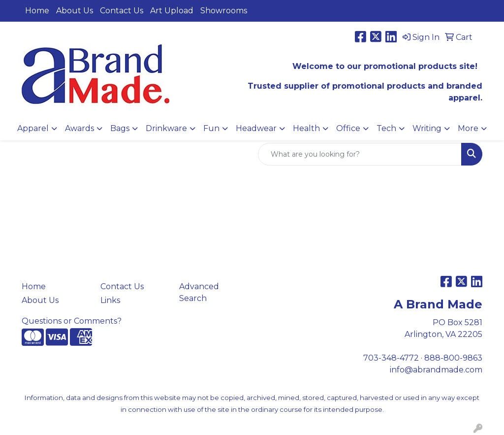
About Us (75, 11)
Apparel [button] (33, 128)
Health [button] (306, 128)
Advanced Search (199, 292)
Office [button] (348, 128)
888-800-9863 (453, 358)
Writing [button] (427, 128)
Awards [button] (79, 128)
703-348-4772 (391, 358)
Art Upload (172, 11)
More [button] (468, 128)
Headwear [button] (256, 128)
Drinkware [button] (166, 128)
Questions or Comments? (72, 321)
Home (37, 11)
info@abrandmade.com (436, 370)
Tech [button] (386, 128)
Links (110, 300)
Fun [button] (211, 128)
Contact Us (122, 11)
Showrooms (224, 11)
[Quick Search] (360, 154)
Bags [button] (120, 128)
